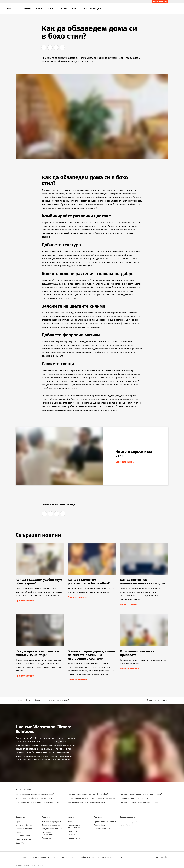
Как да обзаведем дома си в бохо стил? (52, 700)
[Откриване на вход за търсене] (167, 9)
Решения (63, 9)
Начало (19, 700)
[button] (158, 700)
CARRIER (40, 865)
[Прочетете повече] (40, 574)
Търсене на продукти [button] (91, 9)
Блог (74, 9)
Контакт (50, 9)
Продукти (27, 9)
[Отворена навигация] (9, 9)
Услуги (39, 9)
